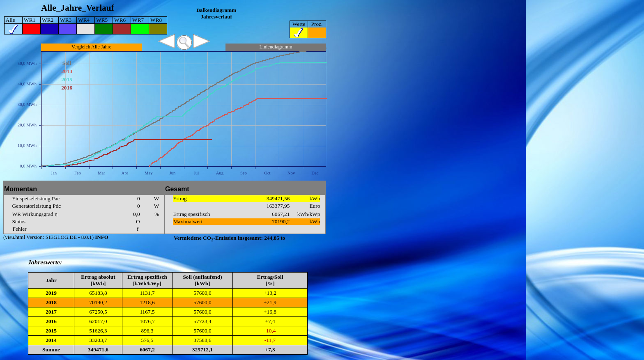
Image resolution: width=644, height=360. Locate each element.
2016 (51, 321)
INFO (101, 237)
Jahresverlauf (216, 17)
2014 (51, 340)
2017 (51, 312)
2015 (51, 331)
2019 (51, 293)
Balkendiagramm (216, 10)
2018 (51, 302)
